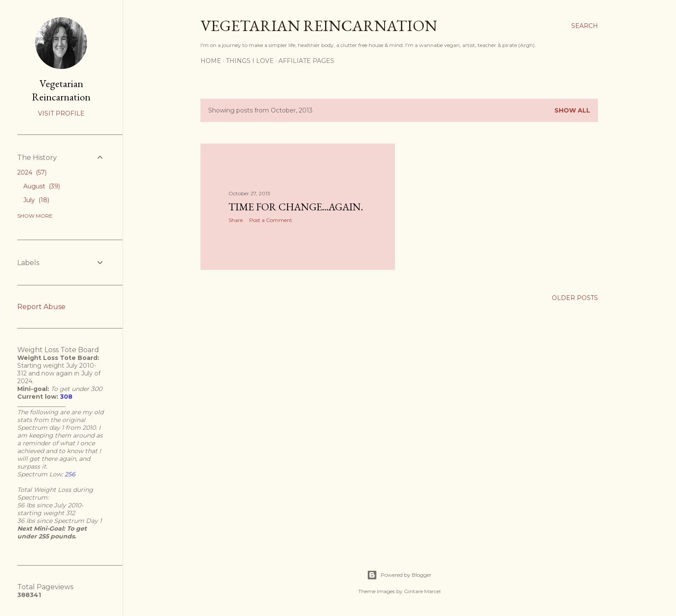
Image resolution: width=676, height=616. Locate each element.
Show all (572, 110)
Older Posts (575, 298)
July (36, 200)
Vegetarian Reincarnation (319, 26)
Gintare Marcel (422, 591)
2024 (32, 172)
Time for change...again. (296, 207)
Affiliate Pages (306, 61)
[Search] (585, 26)
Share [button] (236, 220)
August (42, 186)
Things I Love (250, 61)
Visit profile (61, 113)
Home (211, 61)
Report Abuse (41, 307)
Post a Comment (271, 220)
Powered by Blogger (399, 575)
